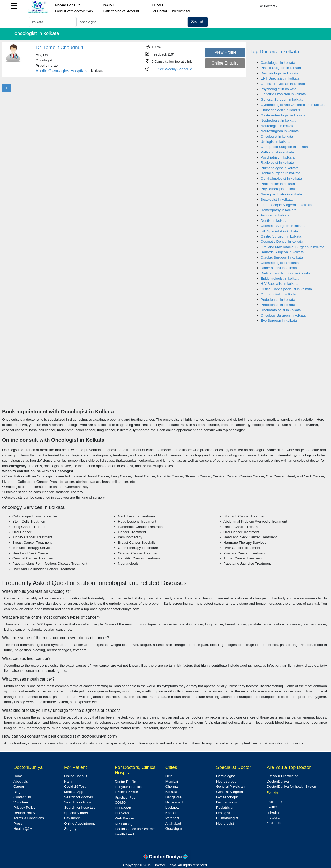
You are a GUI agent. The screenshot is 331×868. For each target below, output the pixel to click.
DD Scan (122, 813)
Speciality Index (76, 813)
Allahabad (173, 823)
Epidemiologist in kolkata (280, 278)
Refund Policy (24, 813)
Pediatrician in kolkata (278, 184)
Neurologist (225, 823)
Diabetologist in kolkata (279, 268)
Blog (17, 792)
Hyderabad (174, 802)
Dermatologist (227, 802)
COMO (120, 803)
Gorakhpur (174, 829)
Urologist (223, 813)
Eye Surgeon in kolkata (279, 321)
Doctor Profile (125, 782)
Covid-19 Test (75, 787)
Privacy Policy (24, 807)
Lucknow (172, 807)
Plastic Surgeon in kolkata (281, 68)
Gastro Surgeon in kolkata (281, 236)
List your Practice (128, 787)
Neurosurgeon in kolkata (280, 131)
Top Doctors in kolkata (275, 52)
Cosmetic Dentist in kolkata (282, 242)
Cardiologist (225, 776)
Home (18, 776)
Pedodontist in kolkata (278, 300)
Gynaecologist (227, 797)
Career (19, 787)
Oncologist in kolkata (277, 136)
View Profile (225, 52)
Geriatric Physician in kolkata (283, 94)
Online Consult (76, 776)
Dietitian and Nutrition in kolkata (285, 273)
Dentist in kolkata (274, 221)
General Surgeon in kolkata (282, 100)
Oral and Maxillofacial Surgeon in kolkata (292, 247)
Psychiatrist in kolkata (278, 157)
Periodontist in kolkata (278, 305)
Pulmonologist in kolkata (280, 168)
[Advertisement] (165, 370)
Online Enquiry (225, 63)
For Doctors (268, 6)
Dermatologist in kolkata (279, 73)
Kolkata (171, 792)
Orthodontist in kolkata (278, 294)
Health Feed (124, 834)
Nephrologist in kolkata (279, 120)
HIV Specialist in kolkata (280, 284)
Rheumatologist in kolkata (281, 310)
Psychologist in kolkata (279, 89)
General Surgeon (230, 792)
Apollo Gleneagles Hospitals (62, 71)
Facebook (275, 802)
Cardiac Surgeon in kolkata (282, 258)
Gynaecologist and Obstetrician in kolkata (293, 105)
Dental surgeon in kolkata (280, 173)
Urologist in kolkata (276, 142)
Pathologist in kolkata (277, 152)
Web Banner (125, 818)
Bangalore (174, 797)
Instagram (275, 818)
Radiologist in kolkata (277, 163)
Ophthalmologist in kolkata (281, 179)
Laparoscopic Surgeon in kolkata (286, 205)
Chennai (172, 787)
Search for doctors (78, 797)
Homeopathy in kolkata (279, 210)
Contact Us (22, 797)
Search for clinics (78, 802)
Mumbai (172, 781)
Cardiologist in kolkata (278, 63)
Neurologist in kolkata (277, 126)
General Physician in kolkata (283, 84)
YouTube (274, 823)
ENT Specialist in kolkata (280, 78)
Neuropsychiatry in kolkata (281, 194)
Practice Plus (125, 797)
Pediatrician (225, 807)
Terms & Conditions (29, 818)
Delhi (170, 776)
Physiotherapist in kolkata (281, 189)
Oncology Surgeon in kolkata (283, 315)
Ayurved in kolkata (275, 215)
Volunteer (21, 802)
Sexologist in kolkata (277, 199)
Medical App (74, 792)
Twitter (272, 807)
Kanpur (171, 813)
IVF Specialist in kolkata (279, 231)
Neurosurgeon (227, 781)
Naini (68, 781)
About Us (21, 781)
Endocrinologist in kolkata (281, 110)
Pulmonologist (227, 818)
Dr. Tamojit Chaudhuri (59, 47)
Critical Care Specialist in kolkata (286, 289)
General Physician (230, 787)
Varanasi (172, 818)
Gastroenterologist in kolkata (283, 115)
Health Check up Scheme (135, 829)
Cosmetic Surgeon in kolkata (283, 226)
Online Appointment (80, 823)
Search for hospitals (80, 807)
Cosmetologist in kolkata (280, 263)
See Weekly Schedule (175, 69)
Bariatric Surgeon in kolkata (282, 252)
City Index (72, 818)
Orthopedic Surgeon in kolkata (284, 147)
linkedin (273, 812)
